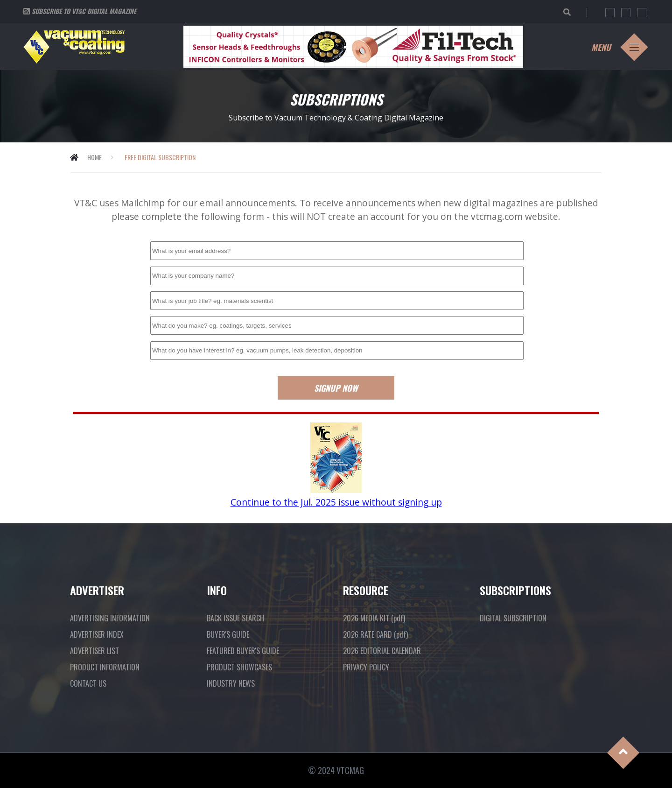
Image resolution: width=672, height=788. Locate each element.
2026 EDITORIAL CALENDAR (382, 651)
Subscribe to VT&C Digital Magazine (84, 11)
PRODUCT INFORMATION (105, 667)
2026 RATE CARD (375, 634)
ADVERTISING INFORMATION (110, 618)
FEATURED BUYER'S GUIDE (243, 651)
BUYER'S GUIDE (228, 634)
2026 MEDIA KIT (374, 618)
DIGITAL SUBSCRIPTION (513, 618)
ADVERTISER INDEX (97, 634)
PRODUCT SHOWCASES (239, 667)
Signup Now (336, 388)
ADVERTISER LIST (94, 651)
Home (94, 157)
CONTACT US (88, 683)
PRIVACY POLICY (366, 667)
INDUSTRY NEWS (231, 683)
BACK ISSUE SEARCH (235, 618)
